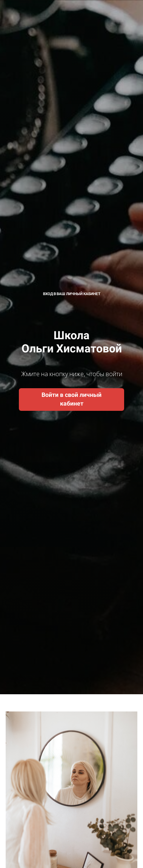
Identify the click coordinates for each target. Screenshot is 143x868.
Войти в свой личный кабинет (71, 399)
